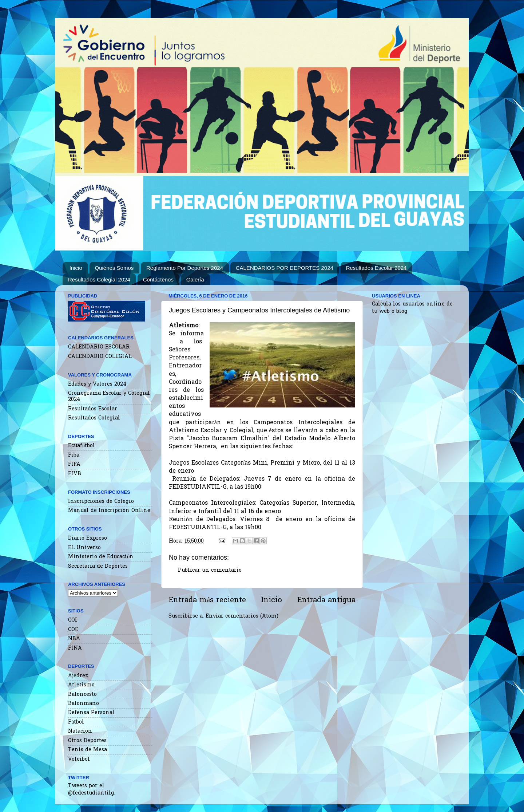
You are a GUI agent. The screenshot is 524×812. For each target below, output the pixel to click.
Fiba (74, 455)
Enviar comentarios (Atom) (242, 616)
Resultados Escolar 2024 (376, 268)
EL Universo (84, 548)
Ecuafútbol (82, 446)
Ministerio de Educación (101, 557)
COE (73, 630)
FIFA (74, 464)
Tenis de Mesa (88, 750)
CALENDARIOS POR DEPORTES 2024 (285, 268)
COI (73, 620)
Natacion (80, 731)
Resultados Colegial (94, 418)
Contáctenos (158, 279)
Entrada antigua (326, 600)
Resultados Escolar (93, 409)
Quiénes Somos (114, 268)
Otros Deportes (87, 741)
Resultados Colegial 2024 (99, 279)
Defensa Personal (91, 713)
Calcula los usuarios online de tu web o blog (412, 308)
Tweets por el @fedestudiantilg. (92, 790)
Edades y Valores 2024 (97, 384)
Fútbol (76, 722)
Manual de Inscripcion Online (109, 511)
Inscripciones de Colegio (101, 502)
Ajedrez (78, 676)
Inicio (76, 268)
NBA (74, 639)
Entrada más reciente (207, 600)
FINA (75, 648)
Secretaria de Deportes (98, 566)
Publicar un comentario (210, 570)
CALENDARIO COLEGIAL (100, 357)
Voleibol (79, 759)
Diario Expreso (88, 538)
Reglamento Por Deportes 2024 (185, 268)
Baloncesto (82, 695)
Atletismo (81, 685)
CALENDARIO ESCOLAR (99, 347)
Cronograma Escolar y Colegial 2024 (109, 397)
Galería (195, 279)
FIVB (75, 474)
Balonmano (84, 704)
